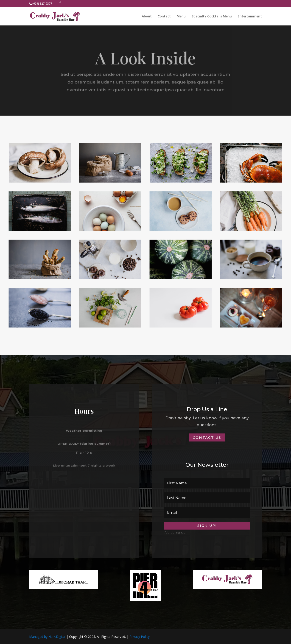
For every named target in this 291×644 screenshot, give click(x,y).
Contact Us (207, 437)
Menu (181, 17)
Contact (164, 17)
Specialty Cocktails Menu (212, 17)
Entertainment (250, 17)
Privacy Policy (140, 637)
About (147, 17)
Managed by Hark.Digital (47, 637)
